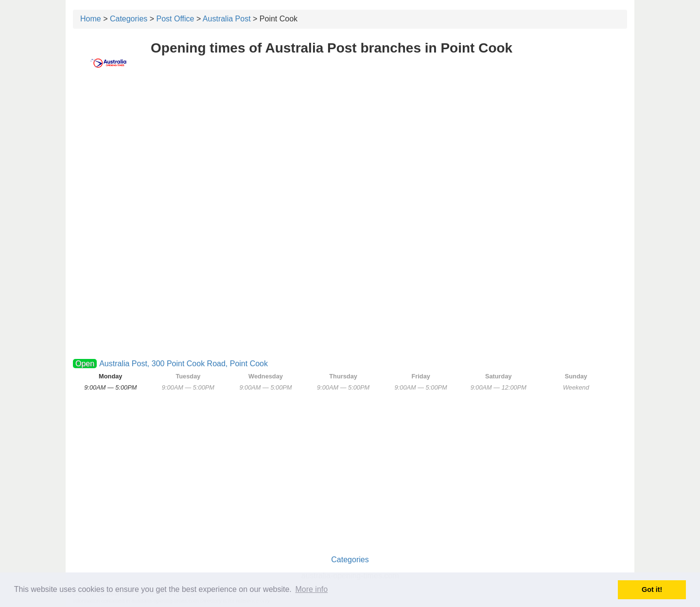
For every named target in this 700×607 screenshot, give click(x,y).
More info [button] (311, 589)
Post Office (175, 19)
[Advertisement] (350, 154)
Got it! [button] (652, 589)
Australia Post (227, 19)
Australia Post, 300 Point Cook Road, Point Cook (184, 364)
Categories (129, 19)
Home (91, 19)
